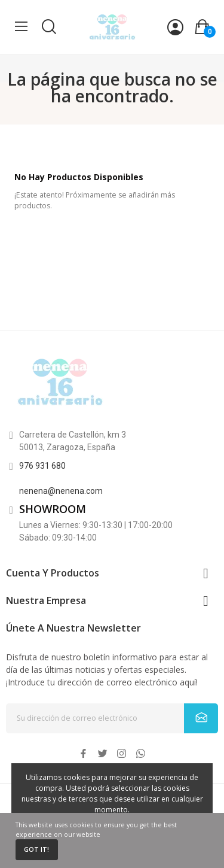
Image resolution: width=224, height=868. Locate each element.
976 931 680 (42, 466)
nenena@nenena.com (61, 491)
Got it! (36, 849)
